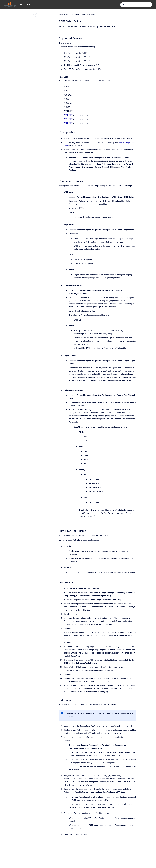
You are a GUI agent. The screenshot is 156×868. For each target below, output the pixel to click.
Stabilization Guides (89, 14)
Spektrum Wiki (24, 5)
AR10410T (68, 115)
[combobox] (136, 5)
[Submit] (123, 5)
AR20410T (68, 123)
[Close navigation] (35, 15)
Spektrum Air (75, 14)
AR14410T (68, 119)
